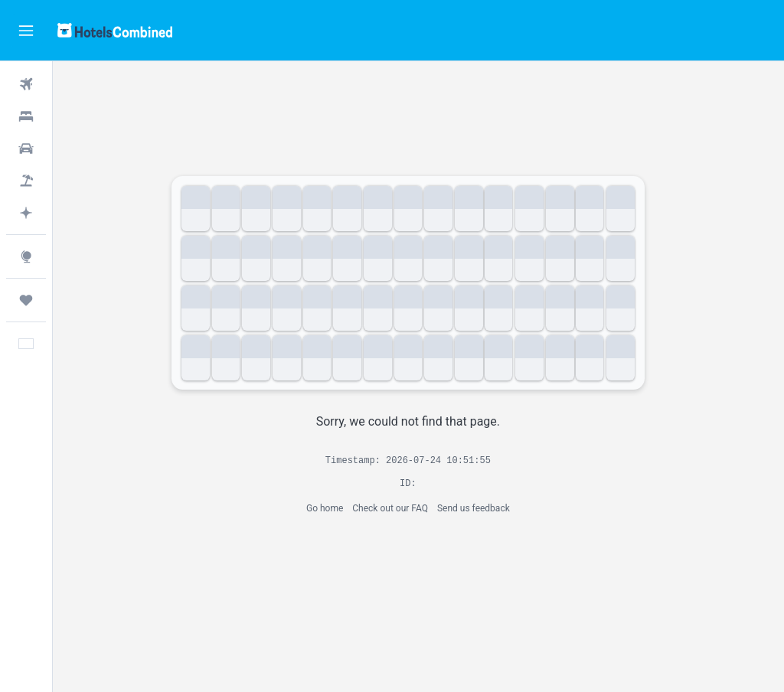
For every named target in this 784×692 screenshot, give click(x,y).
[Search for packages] (26, 181)
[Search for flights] (26, 84)
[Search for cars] (26, 149)
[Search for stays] (26, 116)
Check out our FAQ (401, 508)
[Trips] (26, 300)
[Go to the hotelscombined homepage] (115, 30)
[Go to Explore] (26, 256)
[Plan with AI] (26, 213)
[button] (26, 31)
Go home (335, 508)
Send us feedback (484, 508)
